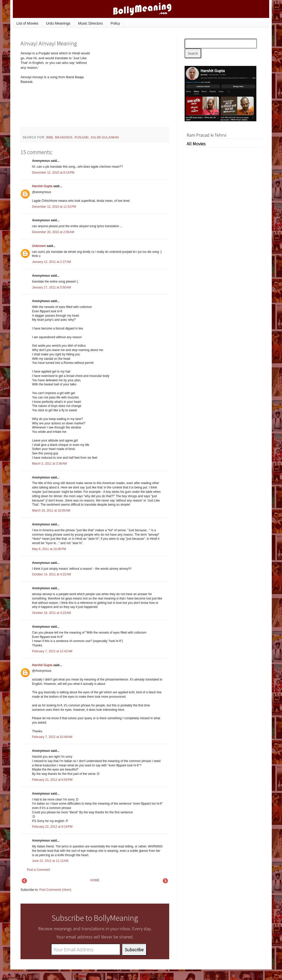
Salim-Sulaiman (105, 137)
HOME (95, 880)
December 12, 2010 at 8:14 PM (53, 173)
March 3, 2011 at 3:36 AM (49, 464)
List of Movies (27, 23)
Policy (115, 23)
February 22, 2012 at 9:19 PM (52, 827)
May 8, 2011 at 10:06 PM (49, 549)
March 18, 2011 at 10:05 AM (51, 511)
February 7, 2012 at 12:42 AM (52, 651)
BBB (50, 137)
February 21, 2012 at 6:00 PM (52, 780)
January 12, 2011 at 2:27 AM (52, 262)
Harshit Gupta (42, 186)
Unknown (39, 246)
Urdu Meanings (58, 23)
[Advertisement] (131, 86)
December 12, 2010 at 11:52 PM (54, 207)
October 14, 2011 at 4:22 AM (52, 574)
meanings (64, 137)
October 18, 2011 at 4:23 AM (52, 613)
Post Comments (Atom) (55, 890)
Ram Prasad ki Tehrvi (206, 135)
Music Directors (90, 23)
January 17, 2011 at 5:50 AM (52, 287)
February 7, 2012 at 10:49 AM (52, 737)
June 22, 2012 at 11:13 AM (50, 861)
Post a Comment (38, 870)
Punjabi (82, 137)
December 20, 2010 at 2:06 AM (53, 232)
